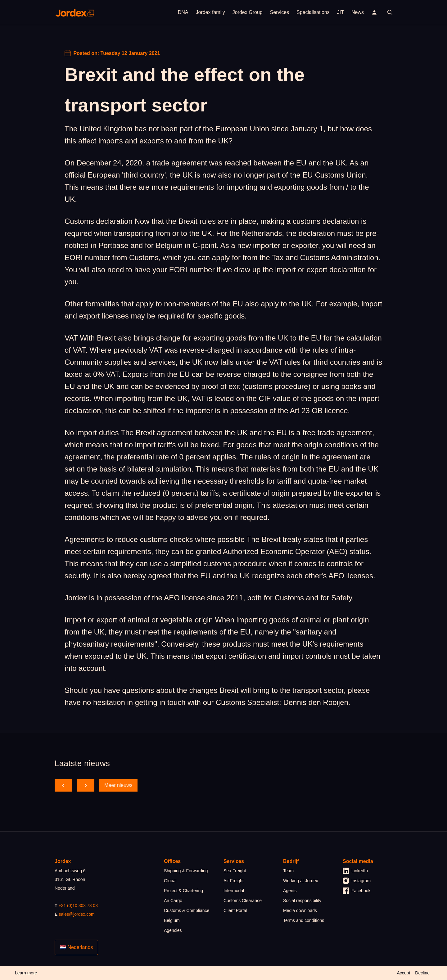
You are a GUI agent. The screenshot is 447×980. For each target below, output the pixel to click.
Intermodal (234, 891)
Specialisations (313, 12)
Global (170, 881)
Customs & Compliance (187, 910)
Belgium (172, 920)
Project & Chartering (183, 891)
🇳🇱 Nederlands (76, 947)
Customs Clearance (243, 901)
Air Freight (234, 881)
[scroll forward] (86, 785)
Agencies (173, 930)
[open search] (390, 12)
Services (280, 12)
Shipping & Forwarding (186, 871)
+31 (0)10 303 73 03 (78, 905)
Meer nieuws (118, 785)
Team (288, 871)
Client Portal (235, 910)
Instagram (357, 881)
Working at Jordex (301, 881)
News (358, 12)
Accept (403, 973)
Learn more (26, 973)
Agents (290, 891)
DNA (183, 12)
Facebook (357, 891)
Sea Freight (235, 871)
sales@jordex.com (77, 914)
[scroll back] (63, 785)
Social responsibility (302, 901)
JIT (341, 12)
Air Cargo (173, 901)
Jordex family (210, 12)
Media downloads (300, 910)
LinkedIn (355, 871)
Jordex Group (248, 12)
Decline (422, 973)
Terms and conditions (304, 920)
